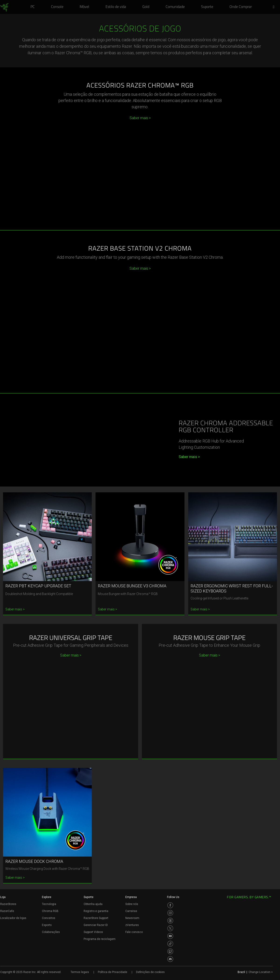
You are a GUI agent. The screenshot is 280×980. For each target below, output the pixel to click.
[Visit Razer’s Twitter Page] (170, 928)
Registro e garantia (96, 911)
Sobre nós (132, 904)
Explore (47, 897)
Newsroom (132, 918)
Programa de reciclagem (100, 939)
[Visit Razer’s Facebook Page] (170, 905)
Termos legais (80, 972)
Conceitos (49, 918)
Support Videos (93, 932)
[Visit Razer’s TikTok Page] (170, 944)
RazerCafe (7, 911)
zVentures (132, 925)
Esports (47, 925)
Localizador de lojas (13, 918)
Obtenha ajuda (93, 904)
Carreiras (131, 911)
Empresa (131, 897)
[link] (4, 7)
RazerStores (8, 904)
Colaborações (51, 932)
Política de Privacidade (113, 972)
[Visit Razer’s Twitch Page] (170, 951)
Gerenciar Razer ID (96, 925)
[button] (275, 7)
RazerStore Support (96, 918)
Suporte (89, 897)
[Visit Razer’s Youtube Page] (170, 936)
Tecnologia (49, 904)
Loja (3, 897)
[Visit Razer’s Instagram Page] (170, 913)
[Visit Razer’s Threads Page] (170, 921)
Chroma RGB (50, 911)
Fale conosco (134, 932)
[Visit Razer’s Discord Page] (170, 959)
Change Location (261, 972)
